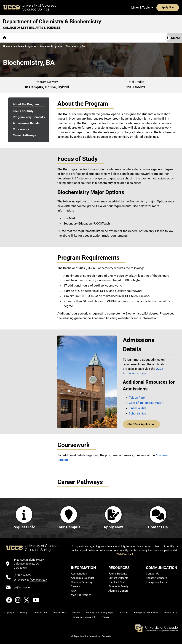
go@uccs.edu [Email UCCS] (22, 587)
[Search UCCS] (175, 7)
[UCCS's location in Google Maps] (30, 564)
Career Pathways (24, 135)
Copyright (9, 613)
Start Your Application (140, 424)
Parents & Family (118, 586)
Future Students (118, 574)
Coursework (21, 129)
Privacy (24, 613)
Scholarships (138, 413)
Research (60, 38)
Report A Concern (156, 578)
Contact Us (121, 38)
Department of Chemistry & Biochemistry (52, 21)
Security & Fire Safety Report (100, 613)
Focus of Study (23, 111)
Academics (40, 38)
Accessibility (59, 613)
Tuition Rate (137, 398)
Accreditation (79, 574)
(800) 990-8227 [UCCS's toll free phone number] (38, 580)
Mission (76, 613)
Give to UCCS (171, 613)
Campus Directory (82, 582)
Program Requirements (29, 117)
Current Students (118, 578)
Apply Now (157, 7)
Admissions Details (26, 123)
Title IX (106, 617)
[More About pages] (19, 38)
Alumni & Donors (118, 591)
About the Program (26, 104)
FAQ (73, 591)
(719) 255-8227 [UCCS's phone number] (22, 575)
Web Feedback (125, 554)
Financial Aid (137, 408)
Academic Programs (25, 46)
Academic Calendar (82, 578)
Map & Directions (81, 595)
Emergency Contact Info (146, 613)
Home (6, 46)
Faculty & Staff (117, 582)
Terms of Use (40, 613)
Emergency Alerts (156, 582)
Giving (102, 38)
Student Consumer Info (85, 617)
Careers (76, 586)
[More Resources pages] (82, 38)
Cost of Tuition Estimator (146, 403)
